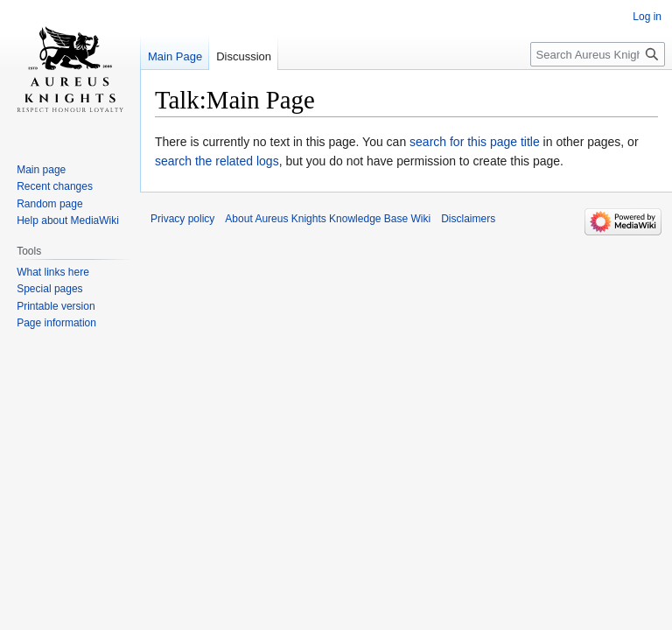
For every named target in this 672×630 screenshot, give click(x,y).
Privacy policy (182, 219)
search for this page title (475, 142)
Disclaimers (468, 219)
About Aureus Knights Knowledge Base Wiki (328, 219)
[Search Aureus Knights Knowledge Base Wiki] (598, 54)
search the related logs (217, 161)
